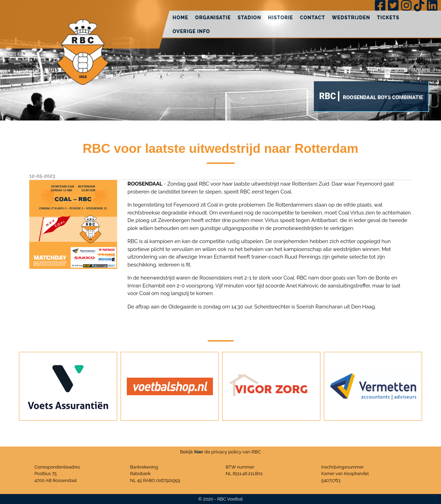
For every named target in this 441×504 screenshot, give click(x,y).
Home (181, 18)
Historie (280, 18)
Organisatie (213, 18)
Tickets (388, 18)
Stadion (249, 18)
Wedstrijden (351, 18)
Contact (312, 18)
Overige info (191, 31)
